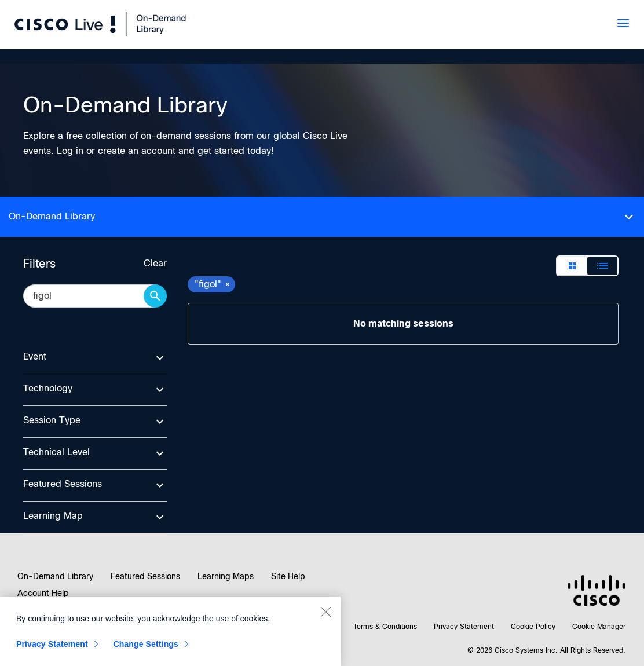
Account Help (43, 593)
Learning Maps (226, 576)
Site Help (288, 576)
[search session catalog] (89, 296)
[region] (170, 631)
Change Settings (146, 644)
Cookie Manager (599, 627)
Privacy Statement (464, 627)
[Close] (325, 612)
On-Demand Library (55, 576)
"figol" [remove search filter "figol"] (213, 284)
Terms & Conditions (385, 627)
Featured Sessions (145, 576)
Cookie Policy (533, 627)
